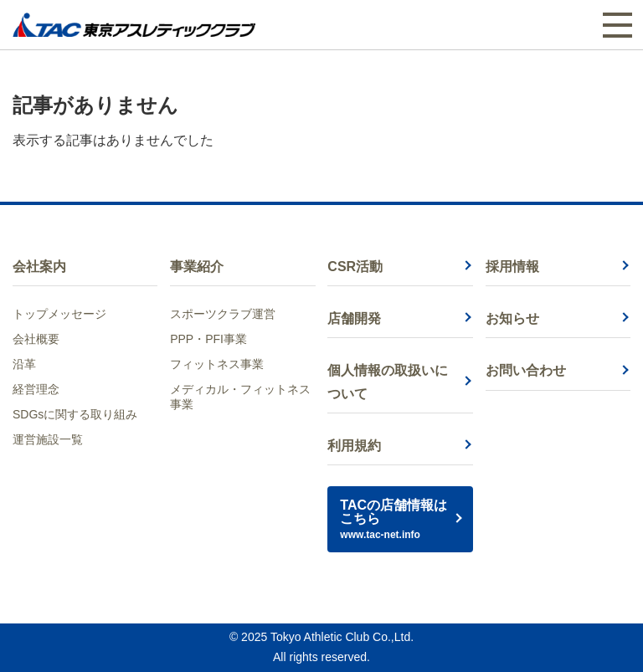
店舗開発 (354, 318)
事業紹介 (197, 267)
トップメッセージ (59, 314)
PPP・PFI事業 (208, 339)
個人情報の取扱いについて (388, 382)
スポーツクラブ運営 (223, 314)
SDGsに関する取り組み (75, 414)
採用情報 (512, 267)
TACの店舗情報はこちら (400, 519)
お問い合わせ (526, 370)
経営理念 (36, 389)
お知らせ (512, 318)
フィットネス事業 (217, 364)
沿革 (24, 364)
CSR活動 (355, 267)
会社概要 (36, 339)
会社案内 (39, 267)
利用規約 (354, 446)
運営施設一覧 (48, 439)
